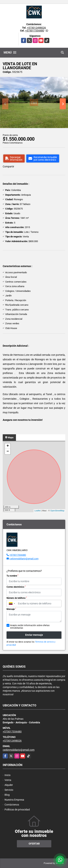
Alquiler (9, 785)
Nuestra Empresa (14, 800)
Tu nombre (12, 576)
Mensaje (11, 609)
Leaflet (37, 511)
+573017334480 (35, 31)
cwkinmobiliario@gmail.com (24, 559)
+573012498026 (36, 28)
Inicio (8, 775)
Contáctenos (12, 805)
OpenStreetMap (57, 511)
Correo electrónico (16, 587)
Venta (8, 780)
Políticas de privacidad (17, 810)
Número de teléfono (17, 598)
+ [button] (8, 446)
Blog (7, 795)
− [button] (8, 452)
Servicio (9, 790)
